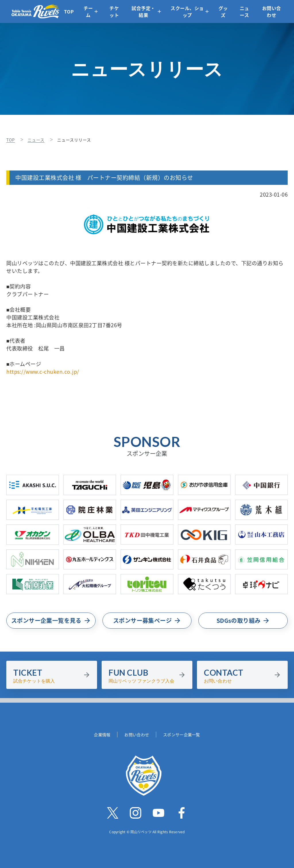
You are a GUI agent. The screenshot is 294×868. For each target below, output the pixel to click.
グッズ (223, 11)
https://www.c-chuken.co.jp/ (43, 372)
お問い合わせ (272, 11)
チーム (88, 11)
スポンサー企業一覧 (182, 735)
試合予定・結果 (143, 11)
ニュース (244, 11)
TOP (69, 11)
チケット (114, 11)
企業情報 (102, 735)
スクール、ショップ (187, 11)
